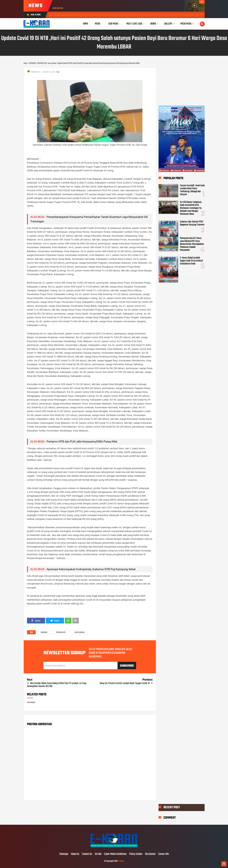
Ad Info (98, 854)
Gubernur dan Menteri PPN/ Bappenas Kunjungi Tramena (192, 223)
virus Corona (79, 633)
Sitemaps (64, 854)
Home (86, 24)
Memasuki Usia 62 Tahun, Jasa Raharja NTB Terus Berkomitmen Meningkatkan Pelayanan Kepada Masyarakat (192, 244)
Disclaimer (150, 854)
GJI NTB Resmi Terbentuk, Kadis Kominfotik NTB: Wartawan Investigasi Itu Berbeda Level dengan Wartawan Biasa (191, 208)
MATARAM (44, 633)
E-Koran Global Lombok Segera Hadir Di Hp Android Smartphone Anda (191, 261)
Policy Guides (136, 854)
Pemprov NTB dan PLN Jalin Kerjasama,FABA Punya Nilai (82, 441)
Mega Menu (186, 24)
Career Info (163, 854)
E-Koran (121, 861)
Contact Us (87, 854)
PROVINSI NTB (61, 633)
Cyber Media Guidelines (115, 854)
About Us (75, 854)
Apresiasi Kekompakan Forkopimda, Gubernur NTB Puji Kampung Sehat (91, 569)
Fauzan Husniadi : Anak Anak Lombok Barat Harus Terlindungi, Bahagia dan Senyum (192, 190)
